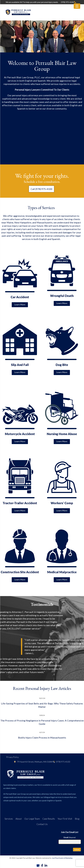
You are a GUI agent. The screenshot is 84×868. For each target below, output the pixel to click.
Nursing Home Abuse (62, 434)
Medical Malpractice (62, 572)
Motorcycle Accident (20, 434)
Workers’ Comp (62, 503)
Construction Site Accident (20, 572)
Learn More (20, 304)
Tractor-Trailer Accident (20, 503)
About (19, 819)
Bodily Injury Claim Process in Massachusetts (42, 738)
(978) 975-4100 (69, 2)
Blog (77, 819)
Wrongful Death (62, 296)
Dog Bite (62, 365)
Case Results (49, 819)
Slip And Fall (20, 365)
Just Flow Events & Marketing (62, 858)
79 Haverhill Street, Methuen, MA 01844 (33, 762)
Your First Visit (65, 819)
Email (70, 837)
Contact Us (42, 824)
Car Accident (20, 297)
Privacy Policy (12, 757)
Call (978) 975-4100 (41, 189)
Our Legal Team (32, 819)
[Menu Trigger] (77, 6)
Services (9, 819)
